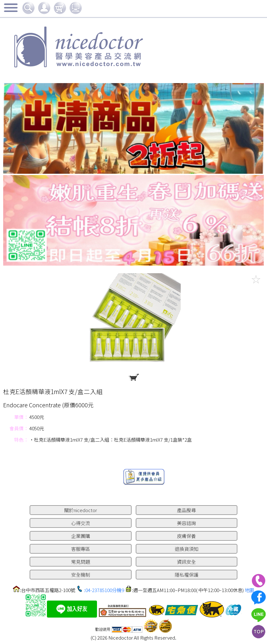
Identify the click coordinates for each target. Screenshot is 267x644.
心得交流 (81, 523)
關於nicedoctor (81, 510)
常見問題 (81, 562)
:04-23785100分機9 (104, 590)
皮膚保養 (186, 536)
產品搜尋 (186, 510)
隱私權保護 (187, 575)
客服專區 (81, 549)
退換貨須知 (187, 549)
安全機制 (81, 575)
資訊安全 (186, 562)
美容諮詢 (186, 523)
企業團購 (81, 536)
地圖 (249, 590)
